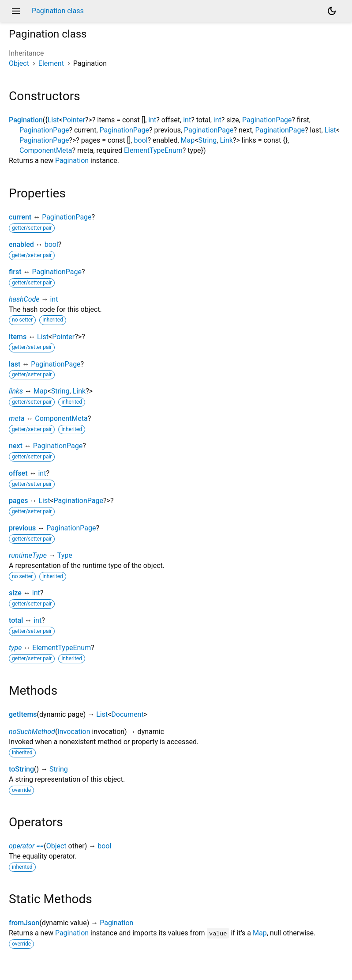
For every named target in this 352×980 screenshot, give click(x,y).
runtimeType (28, 555)
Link (226, 140)
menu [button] (16, 11)
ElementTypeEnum (153, 150)
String (207, 140)
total (16, 620)
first (15, 272)
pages (19, 501)
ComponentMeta (46, 150)
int (152, 120)
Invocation (74, 732)
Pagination (26, 120)
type (15, 648)
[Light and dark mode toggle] (332, 11)
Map (188, 140)
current (20, 217)
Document (127, 714)
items (18, 337)
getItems (23, 714)
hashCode (24, 299)
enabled (21, 244)
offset (18, 473)
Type (65, 555)
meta (17, 418)
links (16, 391)
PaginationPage (267, 120)
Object (19, 63)
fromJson (24, 923)
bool (140, 140)
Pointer (74, 120)
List (53, 120)
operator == (26, 846)
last (15, 364)
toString (21, 769)
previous (22, 528)
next (16, 446)
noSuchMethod (32, 732)
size (15, 593)
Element (51, 63)
